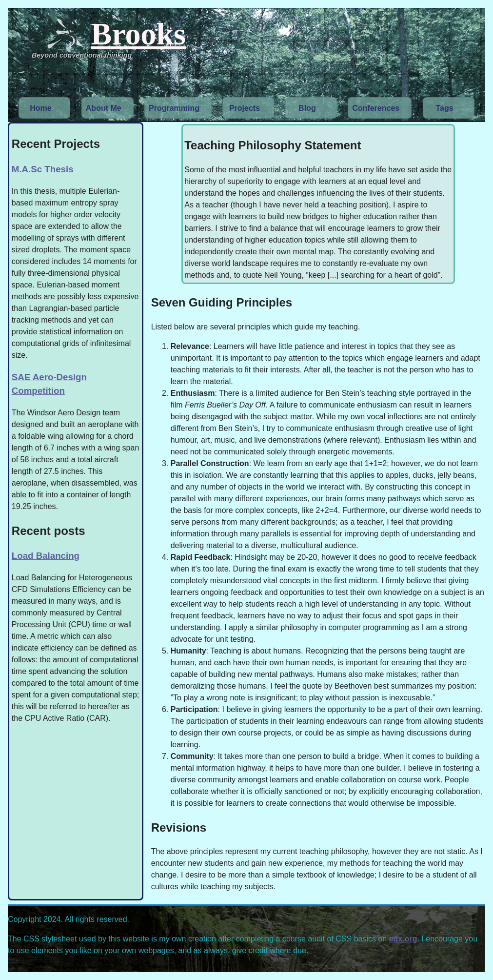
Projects (245, 108)
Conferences (376, 108)
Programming (174, 108)
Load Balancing (46, 556)
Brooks (138, 34)
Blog (307, 108)
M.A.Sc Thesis (43, 169)
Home (40, 108)
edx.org (403, 939)
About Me (104, 108)
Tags (445, 108)
